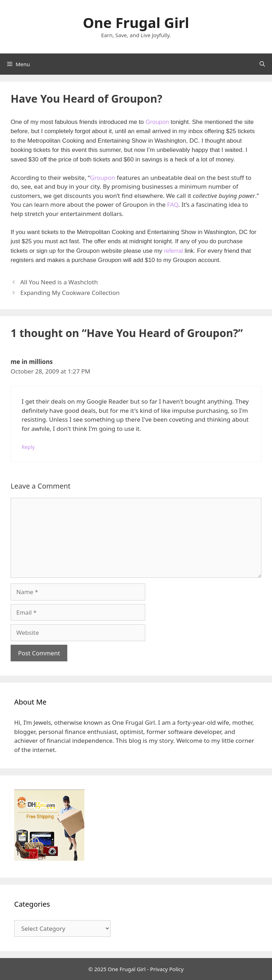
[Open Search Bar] (262, 64)
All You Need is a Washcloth (59, 282)
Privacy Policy (167, 969)
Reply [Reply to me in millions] (28, 447)
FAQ (173, 204)
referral (174, 251)
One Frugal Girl (136, 22)
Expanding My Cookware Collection (70, 293)
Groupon (157, 122)
